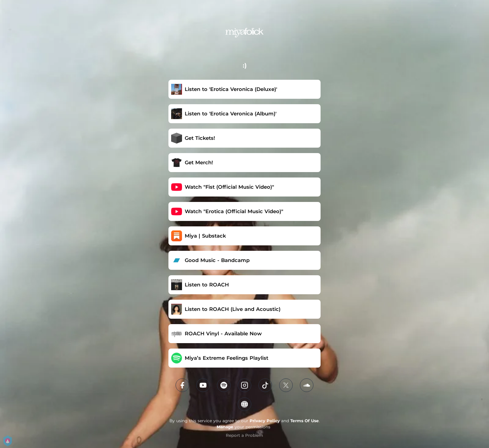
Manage (225, 427)
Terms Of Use (305, 421)
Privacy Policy (265, 421)
